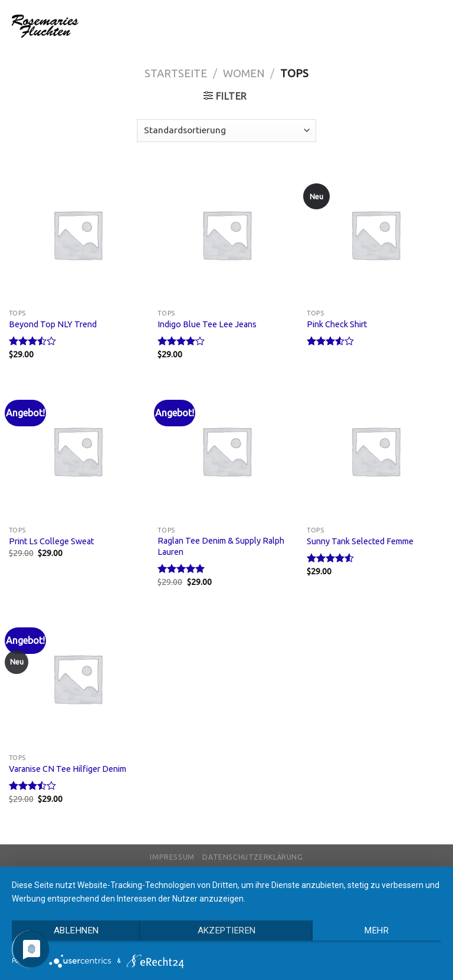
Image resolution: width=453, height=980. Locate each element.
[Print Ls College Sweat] (78, 451)
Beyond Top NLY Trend (53, 324)
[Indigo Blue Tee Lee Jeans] (226, 234)
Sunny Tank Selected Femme (360, 541)
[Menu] (437, 26)
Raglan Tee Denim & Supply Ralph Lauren (221, 546)
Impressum (172, 857)
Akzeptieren (227, 930)
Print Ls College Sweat (51, 541)
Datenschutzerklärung (252, 857)
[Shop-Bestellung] (226, 131)
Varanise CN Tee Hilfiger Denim (68, 769)
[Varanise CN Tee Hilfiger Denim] (78, 678)
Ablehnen (76, 930)
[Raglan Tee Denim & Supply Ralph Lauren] (226, 451)
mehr (377, 930)
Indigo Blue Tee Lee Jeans (207, 324)
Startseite (176, 73)
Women (244, 73)
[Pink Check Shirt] (375, 234)
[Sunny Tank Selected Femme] (375, 451)
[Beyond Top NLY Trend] (78, 234)
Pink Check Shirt (337, 324)
